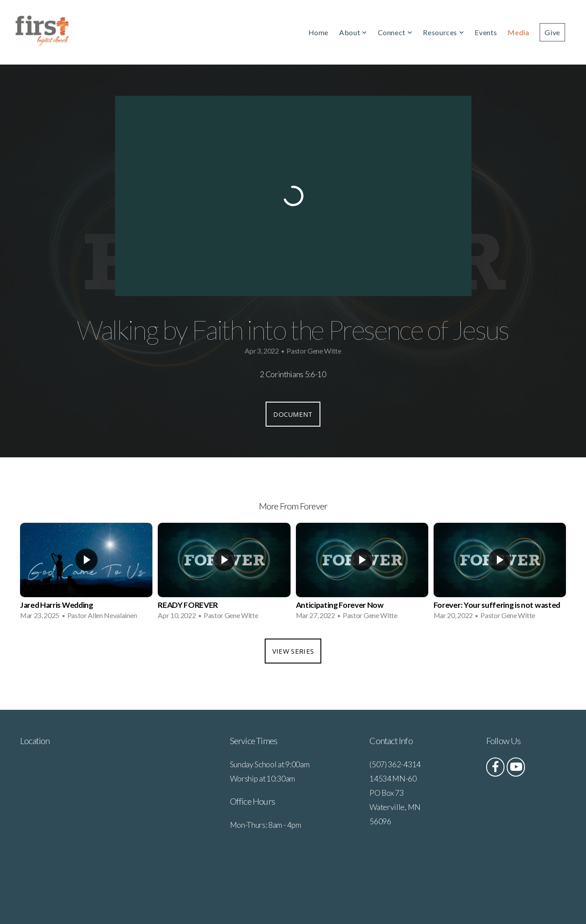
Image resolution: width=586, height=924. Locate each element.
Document (293, 414)
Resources (443, 32)
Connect (395, 32)
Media (518, 32)
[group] (86, 574)
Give (552, 32)
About (353, 32)
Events (486, 32)
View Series (293, 651)
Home (319, 32)
